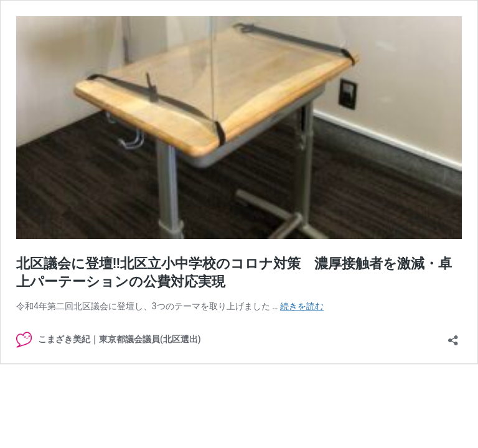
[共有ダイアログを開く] (453, 336)
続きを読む (302, 306)
